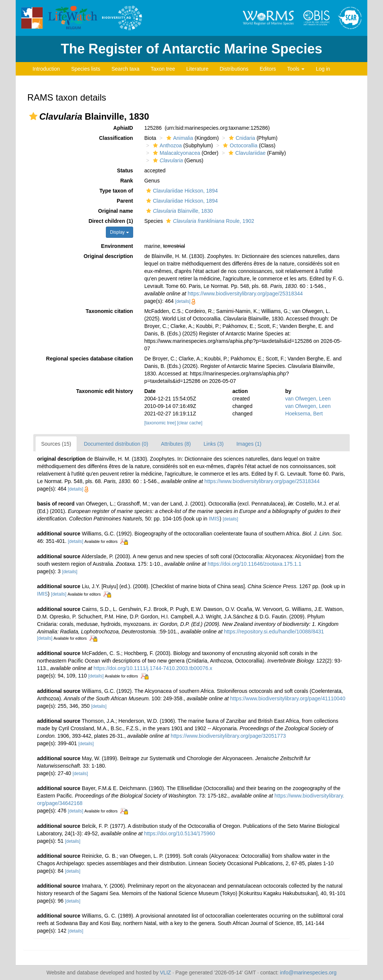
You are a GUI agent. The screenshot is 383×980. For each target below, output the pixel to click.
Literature (197, 69)
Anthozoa (166, 145)
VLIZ (166, 973)
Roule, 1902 (209, 221)
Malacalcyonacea (176, 153)
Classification (116, 138)
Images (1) (249, 444)
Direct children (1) (111, 221)
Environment (117, 246)
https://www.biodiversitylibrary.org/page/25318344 (245, 294)
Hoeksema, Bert (304, 414)
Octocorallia (239, 145)
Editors (268, 69)
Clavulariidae (246, 153)
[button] (33, 116)
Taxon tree (163, 69)
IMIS (214, 519)
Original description (108, 256)
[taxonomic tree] (160, 423)
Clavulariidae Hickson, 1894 (181, 191)
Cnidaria (241, 138)
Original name (115, 211)
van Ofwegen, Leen (308, 399)
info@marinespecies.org (308, 973)
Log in (323, 69)
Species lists (86, 69)
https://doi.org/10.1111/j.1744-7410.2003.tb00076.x (153, 668)
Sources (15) (56, 444)
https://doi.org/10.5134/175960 (180, 833)
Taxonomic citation (109, 311)
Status (125, 170)
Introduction (46, 69)
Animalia (179, 138)
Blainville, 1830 (179, 211)
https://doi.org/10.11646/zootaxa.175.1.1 (255, 564)
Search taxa (125, 69)
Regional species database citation (90, 359)
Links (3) (214, 444)
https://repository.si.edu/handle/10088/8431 (274, 632)
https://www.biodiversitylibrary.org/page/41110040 (288, 698)
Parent (125, 201)
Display (120, 232)
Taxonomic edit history (104, 391)
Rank (126, 181)
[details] (183, 301)
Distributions (234, 69)
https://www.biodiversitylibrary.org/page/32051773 (228, 736)
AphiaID (123, 128)
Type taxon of (116, 191)
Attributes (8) (176, 444)
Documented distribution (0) (116, 444)
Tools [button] (296, 69)
